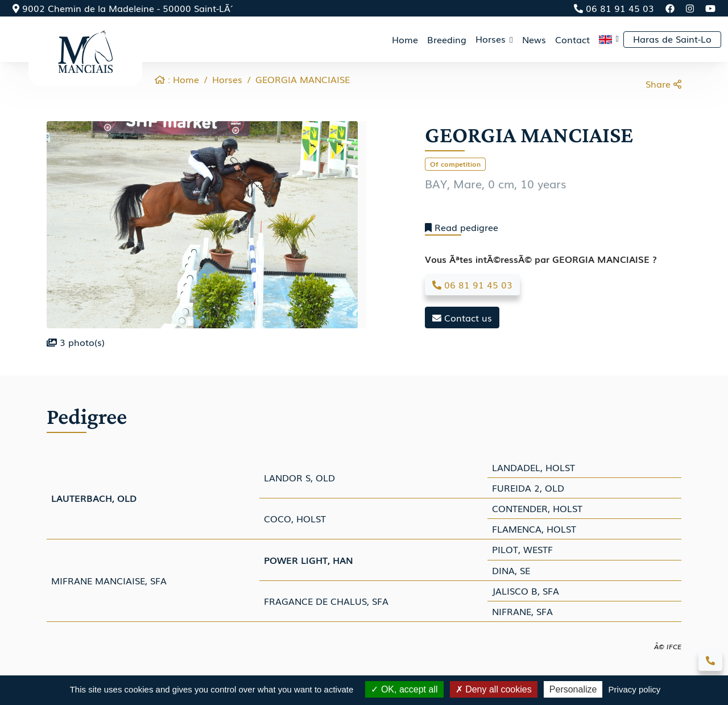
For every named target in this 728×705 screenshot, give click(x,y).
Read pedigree (462, 227)
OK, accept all (404, 689)
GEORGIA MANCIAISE (303, 79)
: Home (177, 79)
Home (405, 39)
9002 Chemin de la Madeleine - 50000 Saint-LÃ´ (121, 8)
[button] (609, 39)
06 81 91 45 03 (614, 8)
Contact (572, 39)
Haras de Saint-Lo (672, 39)
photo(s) (76, 342)
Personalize (573, 689)
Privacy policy (635, 689)
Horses (227, 79)
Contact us (462, 318)
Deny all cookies (494, 689)
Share (663, 84)
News (534, 39)
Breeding (447, 39)
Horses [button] (492, 39)
